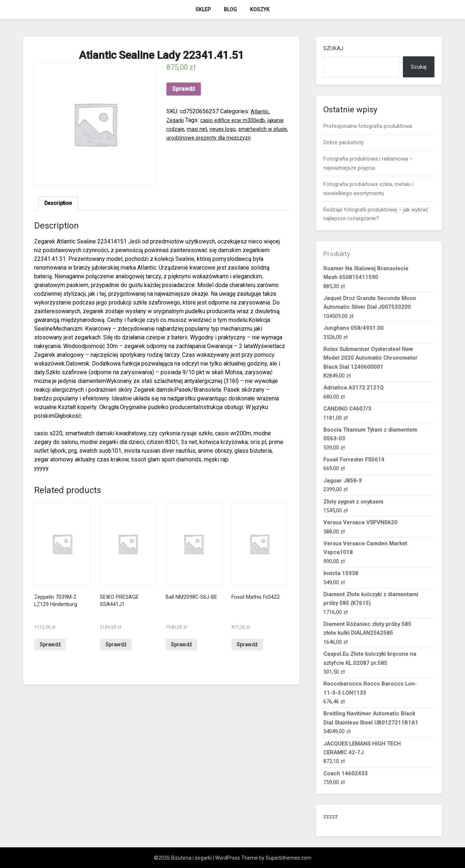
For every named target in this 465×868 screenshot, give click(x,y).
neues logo (245, 129)
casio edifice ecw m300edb (237, 120)
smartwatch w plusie (193, 138)
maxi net (218, 129)
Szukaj (333, 48)
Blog (230, 9)
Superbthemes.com (288, 858)
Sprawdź (184, 89)
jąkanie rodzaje (185, 129)
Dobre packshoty (343, 142)
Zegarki (176, 120)
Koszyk (260, 9)
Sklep (203, 9)
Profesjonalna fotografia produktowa (368, 126)
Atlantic (260, 111)
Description (60, 204)
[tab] (60, 204)
